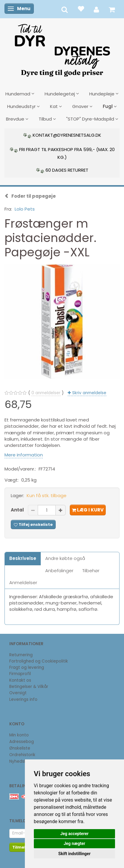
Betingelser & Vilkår (29, 687)
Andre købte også (65, 558)
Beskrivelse (23, 558)
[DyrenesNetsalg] (62, 48)
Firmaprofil (20, 674)
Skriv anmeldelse (89, 393)
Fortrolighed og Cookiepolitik (39, 661)
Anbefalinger (59, 571)
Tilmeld (20, 847)
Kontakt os (20, 680)
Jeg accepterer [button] (74, 834)
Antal (18, 510)
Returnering (21, 655)
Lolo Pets (25, 209)
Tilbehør (91, 571)
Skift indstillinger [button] (75, 854)
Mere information (24, 455)
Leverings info (23, 699)
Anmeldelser (23, 583)
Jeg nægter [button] (74, 843)
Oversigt (18, 693)
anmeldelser (46, 393)
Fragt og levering (27, 667)
